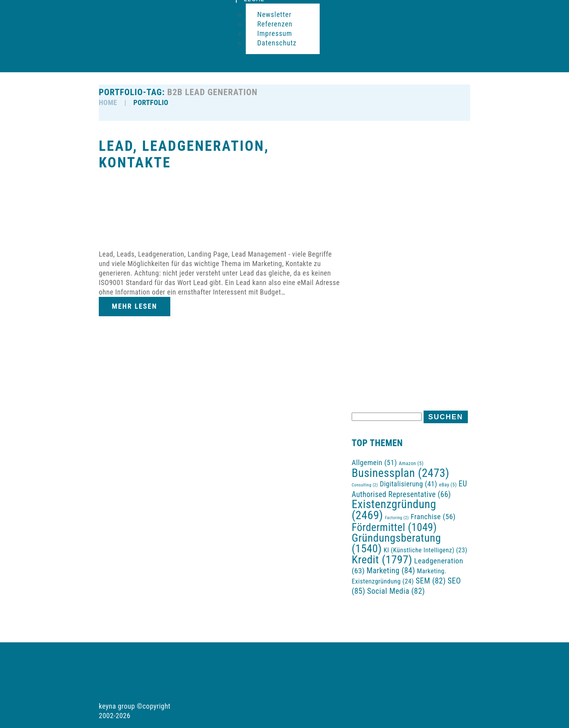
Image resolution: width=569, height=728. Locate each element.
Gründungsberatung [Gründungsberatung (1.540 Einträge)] (396, 543)
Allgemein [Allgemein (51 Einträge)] (374, 463)
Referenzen (275, 24)
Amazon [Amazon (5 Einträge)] (411, 463)
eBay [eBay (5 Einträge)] (448, 485)
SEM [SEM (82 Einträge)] (431, 581)
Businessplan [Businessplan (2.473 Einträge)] (400, 473)
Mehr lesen (135, 306)
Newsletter (274, 14)
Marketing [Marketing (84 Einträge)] (391, 570)
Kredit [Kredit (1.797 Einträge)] (382, 560)
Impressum (275, 33)
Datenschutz (277, 43)
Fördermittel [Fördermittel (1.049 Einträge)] (394, 527)
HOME (108, 102)
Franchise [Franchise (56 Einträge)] (433, 517)
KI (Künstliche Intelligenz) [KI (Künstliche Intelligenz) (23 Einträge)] (426, 550)
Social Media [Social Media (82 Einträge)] (396, 591)
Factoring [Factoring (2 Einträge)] (397, 518)
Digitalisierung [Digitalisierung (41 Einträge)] (408, 484)
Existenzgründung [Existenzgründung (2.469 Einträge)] (394, 510)
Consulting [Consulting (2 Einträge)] (365, 485)
